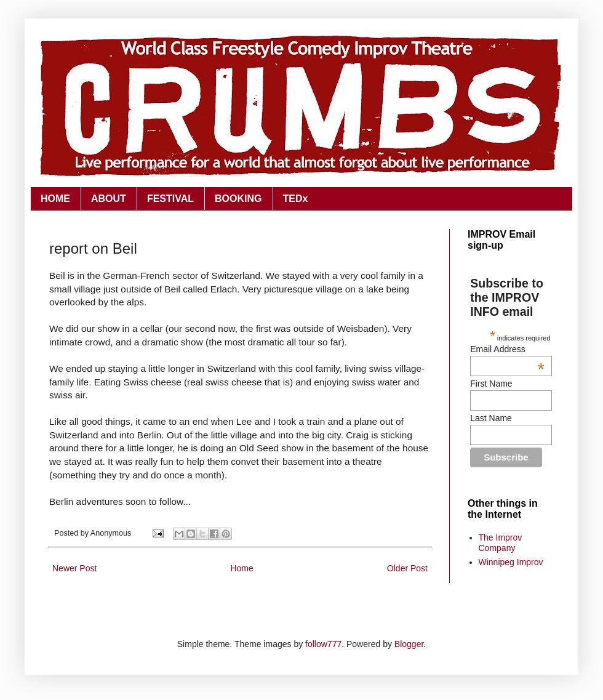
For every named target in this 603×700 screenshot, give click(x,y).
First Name (491, 384)
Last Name (491, 418)
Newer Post (74, 568)
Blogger (409, 644)
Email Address (507, 349)
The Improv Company (501, 543)
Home (242, 568)
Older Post (407, 568)
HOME (55, 199)
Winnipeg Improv (511, 562)
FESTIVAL (170, 199)
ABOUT (109, 199)
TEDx (296, 199)
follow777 (323, 644)
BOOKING (238, 199)
